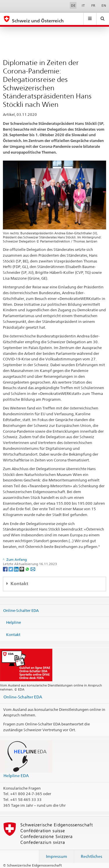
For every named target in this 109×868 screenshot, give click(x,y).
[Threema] (22, 569)
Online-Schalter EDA (21, 610)
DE (73, 5)
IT (83, 5)
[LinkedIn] (17, 569)
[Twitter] (11, 569)
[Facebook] (6, 569)
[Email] (33, 569)
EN (104, 5)
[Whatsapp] (28, 569)
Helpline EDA (16, 776)
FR (93, 5)
